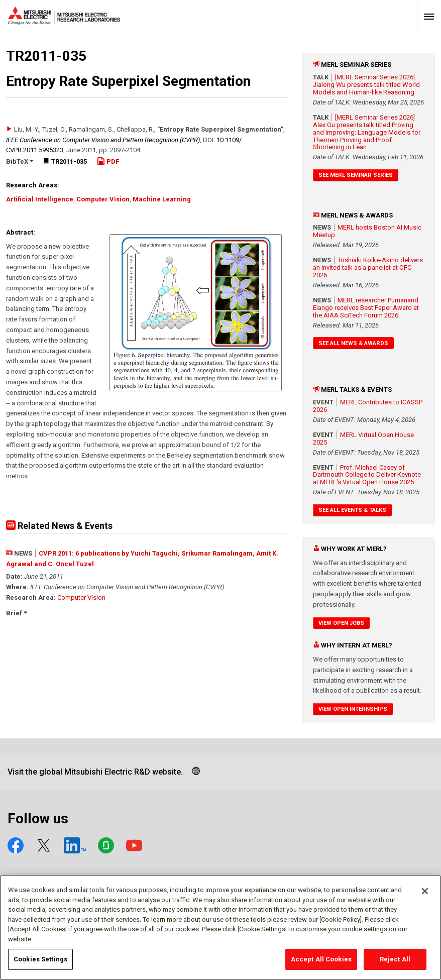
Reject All (395, 965)
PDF (108, 161)
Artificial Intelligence (40, 199)
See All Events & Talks (352, 510)
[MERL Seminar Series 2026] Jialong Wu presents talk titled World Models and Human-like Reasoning (366, 85)
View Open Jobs (341, 623)
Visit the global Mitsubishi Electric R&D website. (95, 772)
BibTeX (20, 161)
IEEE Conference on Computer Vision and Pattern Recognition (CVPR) (103, 140)
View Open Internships (353, 709)
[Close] (425, 897)
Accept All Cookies (321, 965)
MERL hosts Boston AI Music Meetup (367, 231)
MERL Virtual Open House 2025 (363, 439)
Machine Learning (162, 199)
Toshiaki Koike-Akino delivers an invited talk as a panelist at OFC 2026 (368, 267)
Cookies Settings (40, 965)
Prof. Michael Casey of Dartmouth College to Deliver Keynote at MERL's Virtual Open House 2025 (367, 475)
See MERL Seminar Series (356, 175)
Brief (17, 613)
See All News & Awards (353, 343)
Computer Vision (103, 199)
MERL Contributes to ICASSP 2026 (368, 406)
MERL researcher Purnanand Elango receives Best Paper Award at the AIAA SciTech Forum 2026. (366, 308)
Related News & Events (59, 526)
